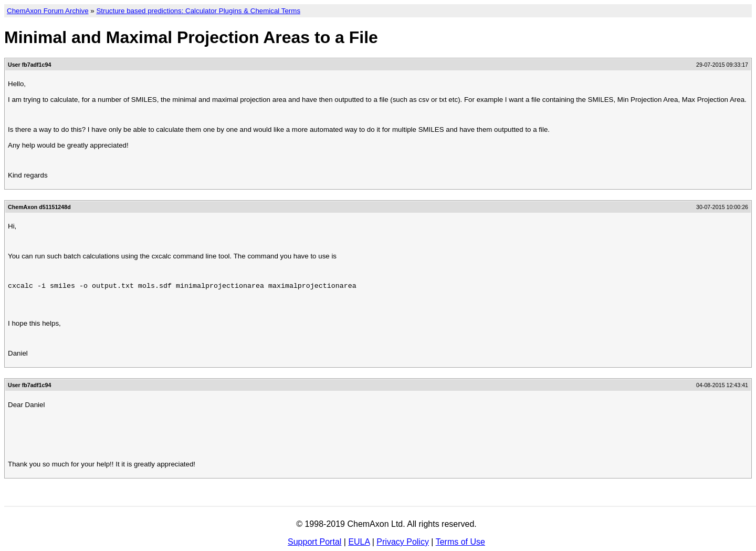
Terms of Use (460, 542)
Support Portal (314, 542)
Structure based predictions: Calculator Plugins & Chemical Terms (198, 11)
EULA (359, 542)
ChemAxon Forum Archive (48, 11)
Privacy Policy (403, 542)
